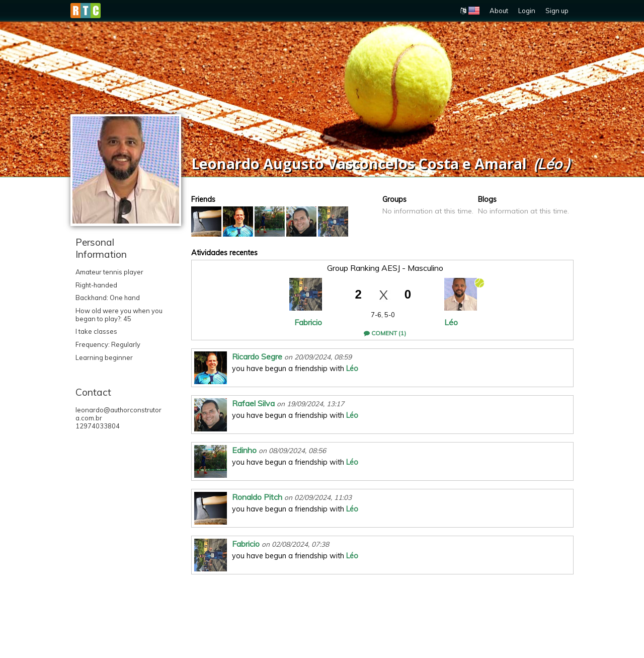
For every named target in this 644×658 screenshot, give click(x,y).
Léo (451, 322)
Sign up (557, 11)
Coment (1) (385, 333)
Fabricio (308, 322)
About (499, 11)
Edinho (244, 450)
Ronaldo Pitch (257, 497)
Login (527, 11)
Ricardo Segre (257, 356)
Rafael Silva (253, 403)
